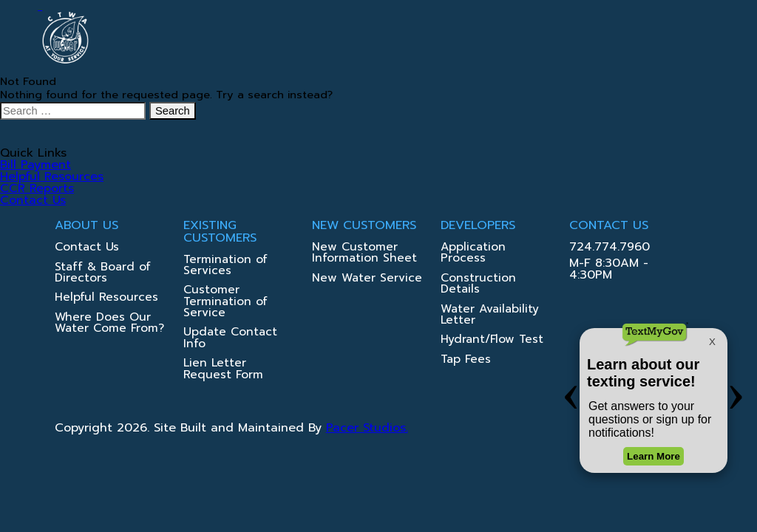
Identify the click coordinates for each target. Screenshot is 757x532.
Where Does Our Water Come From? (109, 324)
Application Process (473, 253)
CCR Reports (37, 188)
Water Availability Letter (490, 316)
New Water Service (367, 279)
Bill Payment (35, 165)
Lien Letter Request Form (223, 369)
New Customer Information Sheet (364, 253)
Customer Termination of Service (225, 302)
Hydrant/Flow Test (492, 340)
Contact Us (33, 200)
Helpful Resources (52, 177)
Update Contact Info (230, 338)
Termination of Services (225, 266)
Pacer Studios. (367, 428)
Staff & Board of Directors (103, 273)
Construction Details (478, 284)
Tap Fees (466, 360)
